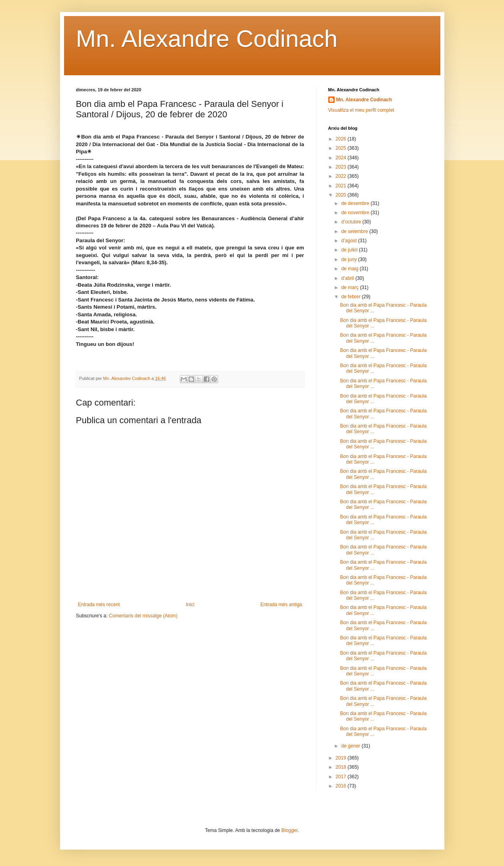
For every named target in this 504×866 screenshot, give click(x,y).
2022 (341, 176)
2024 (341, 158)
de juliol (350, 250)
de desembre (356, 203)
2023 (341, 167)
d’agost (349, 241)
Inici (190, 605)
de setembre (355, 231)
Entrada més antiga (281, 605)
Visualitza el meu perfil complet (361, 110)
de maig (350, 269)
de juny (349, 259)
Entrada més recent (99, 605)
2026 (341, 139)
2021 (341, 186)
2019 (341, 758)
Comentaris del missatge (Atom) (143, 616)
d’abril (348, 278)
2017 (341, 777)
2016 (341, 786)
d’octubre (352, 222)
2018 (341, 767)
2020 (341, 195)
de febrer (351, 297)
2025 (341, 148)
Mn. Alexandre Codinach (207, 39)
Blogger (290, 830)
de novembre (356, 213)
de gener (351, 746)
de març (350, 287)
